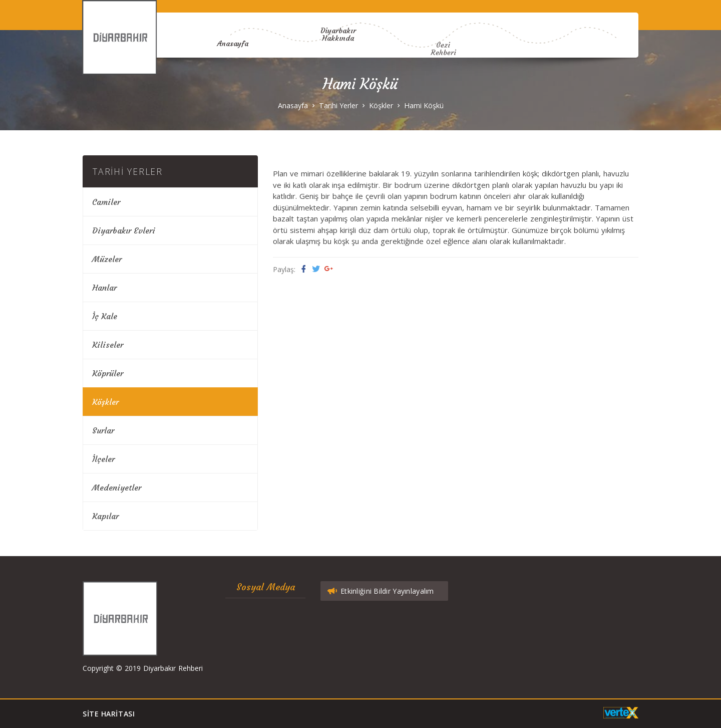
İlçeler (103, 459)
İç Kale (105, 316)
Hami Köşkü (424, 105)
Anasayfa (232, 42)
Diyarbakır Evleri (124, 230)
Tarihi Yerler (338, 105)
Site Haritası (109, 714)
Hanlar (104, 288)
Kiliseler (108, 345)
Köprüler (108, 373)
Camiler (106, 202)
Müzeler (107, 259)
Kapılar (105, 516)
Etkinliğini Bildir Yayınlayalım (380, 591)
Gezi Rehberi (443, 73)
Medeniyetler (117, 488)
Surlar (103, 430)
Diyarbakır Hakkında (338, 27)
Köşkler (381, 105)
